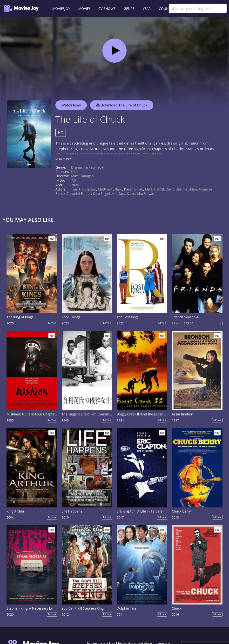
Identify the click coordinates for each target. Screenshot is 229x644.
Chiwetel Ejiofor (79, 194)
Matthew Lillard (110, 189)
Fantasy (90, 167)
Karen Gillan (134, 189)
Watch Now (71, 105)
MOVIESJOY (61, 9)
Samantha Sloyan (141, 194)
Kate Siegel (101, 194)
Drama (76, 167)
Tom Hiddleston (84, 189)
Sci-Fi (101, 167)
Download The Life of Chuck (122, 105)
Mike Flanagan (82, 176)
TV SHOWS (107, 9)
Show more (64, 159)
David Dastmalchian (181, 189)
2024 (75, 185)
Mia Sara (118, 194)
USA (74, 172)
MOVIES (84, 9)
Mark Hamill (154, 189)
